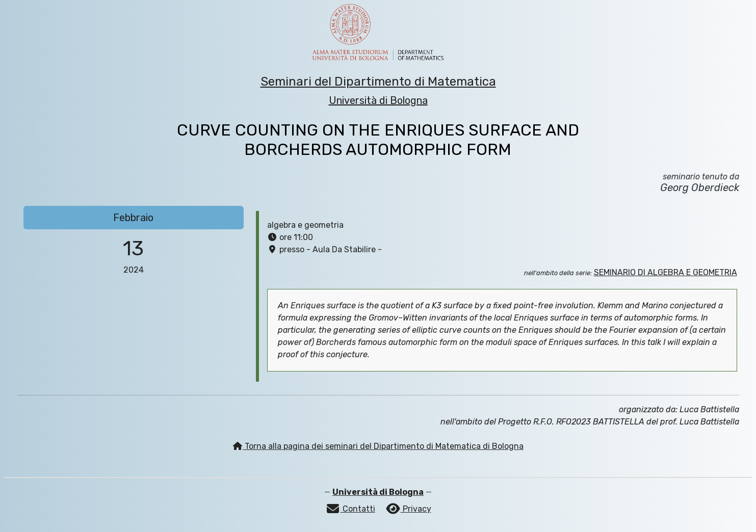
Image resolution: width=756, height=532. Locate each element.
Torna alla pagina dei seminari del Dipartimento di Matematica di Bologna (378, 446)
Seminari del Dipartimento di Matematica (378, 82)
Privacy (408, 509)
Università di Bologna (378, 100)
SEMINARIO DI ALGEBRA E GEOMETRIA (666, 272)
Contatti (350, 509)
